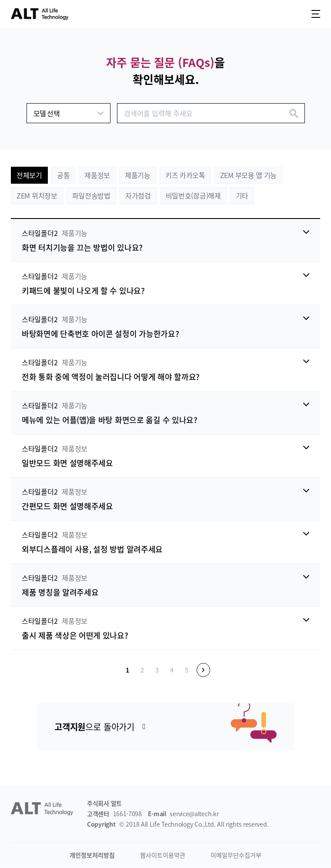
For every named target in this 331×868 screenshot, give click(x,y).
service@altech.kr (194, 814)
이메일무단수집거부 (236, 855)
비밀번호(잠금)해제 (193, 195)
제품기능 (138, 175)
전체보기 (29, 175)
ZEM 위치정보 (37, 195)
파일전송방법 (91, 195)
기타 (242, 195)
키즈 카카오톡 (185, 175)
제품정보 (97, 175)
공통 (63, 175)
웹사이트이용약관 (163, 855)
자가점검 (138, 195)
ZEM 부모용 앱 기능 (248, 175)
